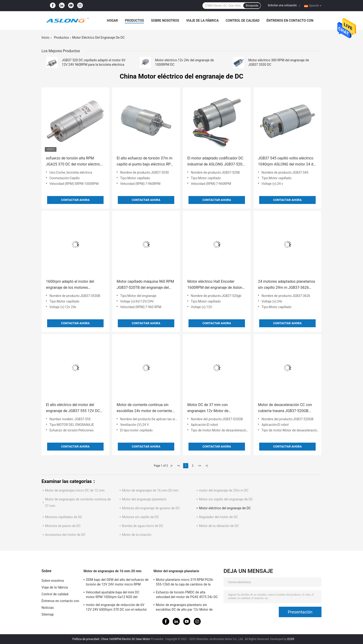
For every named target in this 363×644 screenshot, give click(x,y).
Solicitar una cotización (282, 5)
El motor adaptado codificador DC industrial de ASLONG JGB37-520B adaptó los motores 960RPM (216, 162)
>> (200, 466)
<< (179, 466)
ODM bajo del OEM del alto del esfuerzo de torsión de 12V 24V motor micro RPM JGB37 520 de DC (117, 583)
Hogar (112, 21)
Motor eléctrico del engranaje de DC (225, 508)
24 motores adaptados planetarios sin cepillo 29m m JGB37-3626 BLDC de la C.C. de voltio (287, 285)
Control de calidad (243, 21)
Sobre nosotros (165, 21)
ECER (291, 639)
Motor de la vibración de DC (219, 526)
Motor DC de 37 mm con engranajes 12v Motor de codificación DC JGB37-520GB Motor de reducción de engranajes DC (216, 408)
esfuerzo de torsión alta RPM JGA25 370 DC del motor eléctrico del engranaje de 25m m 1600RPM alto (75, 162)
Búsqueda (252, 6)
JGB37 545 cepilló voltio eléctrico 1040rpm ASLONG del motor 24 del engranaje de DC (287, 162)
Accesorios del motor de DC (65, 535)
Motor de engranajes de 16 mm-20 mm (150, 490)
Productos (134, 21)
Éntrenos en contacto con (290, 21)
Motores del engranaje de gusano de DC (151, 508)
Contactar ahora (75, 200)
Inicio (45, 38)
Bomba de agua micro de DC (143, 526)
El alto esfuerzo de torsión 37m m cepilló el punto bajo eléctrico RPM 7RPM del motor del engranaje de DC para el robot (145, 162)
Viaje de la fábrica (202, 21)
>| (207, 466)
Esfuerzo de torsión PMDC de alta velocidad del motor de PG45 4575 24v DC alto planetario (187, 595)
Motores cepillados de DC (64, 517)
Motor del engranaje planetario (144, 499)
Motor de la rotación (137, 535)
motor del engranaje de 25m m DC (224, 490)
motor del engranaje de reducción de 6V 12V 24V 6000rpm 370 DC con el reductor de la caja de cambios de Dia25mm (116, 608)
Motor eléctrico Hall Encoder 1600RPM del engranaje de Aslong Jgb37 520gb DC (216, 285)
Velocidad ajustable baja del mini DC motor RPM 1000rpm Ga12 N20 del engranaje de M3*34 (113, 595)
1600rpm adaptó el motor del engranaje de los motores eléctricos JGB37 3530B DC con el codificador (74, 285)
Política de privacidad (86, 639)
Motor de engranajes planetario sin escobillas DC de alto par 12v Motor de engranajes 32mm (184, 608)
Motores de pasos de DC (63, 526)
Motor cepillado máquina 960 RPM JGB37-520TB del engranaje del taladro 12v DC (145, 285)
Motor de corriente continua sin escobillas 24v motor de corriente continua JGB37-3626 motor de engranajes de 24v (144, 408)
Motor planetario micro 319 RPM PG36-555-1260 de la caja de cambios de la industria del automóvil (185, 583)
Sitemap (48, 614)
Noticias (48, 608)
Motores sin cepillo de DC (141, 517)
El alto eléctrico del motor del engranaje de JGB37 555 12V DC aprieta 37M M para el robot (73, 408)
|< (172, 466)
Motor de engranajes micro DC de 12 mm (75, 490)
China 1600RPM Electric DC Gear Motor (126, 639)
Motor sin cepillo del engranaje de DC (226, 499)
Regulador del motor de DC (218, 517)
